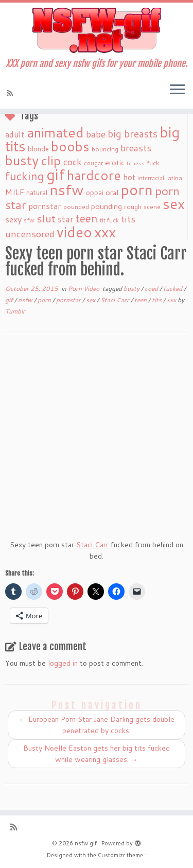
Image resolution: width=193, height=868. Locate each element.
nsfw (26, 300)
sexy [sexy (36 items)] (13, 219)
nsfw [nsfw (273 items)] (67, 189)
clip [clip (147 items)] (51, 160)
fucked (173, 289)
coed (152, 289)
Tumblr (15, 311)
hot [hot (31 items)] (129, 177)
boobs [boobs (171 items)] (70, 146)
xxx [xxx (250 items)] (105, 232)
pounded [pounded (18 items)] (76, 207)
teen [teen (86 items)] (87, 218)
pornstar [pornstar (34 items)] (45, 206)
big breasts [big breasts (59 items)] (133, 134)
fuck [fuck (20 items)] (153, 163)
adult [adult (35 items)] (15, 134)
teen (141, 300)
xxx (172, 300)
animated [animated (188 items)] (55, 132)
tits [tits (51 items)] (128, 219)
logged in (63, 663)
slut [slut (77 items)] (46, 218)
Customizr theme (120, 855)
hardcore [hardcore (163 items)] (94, 175)
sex (91, 300)
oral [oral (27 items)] (112, 192)
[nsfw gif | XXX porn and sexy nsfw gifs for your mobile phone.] (97, 30)
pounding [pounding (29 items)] (107, 206)
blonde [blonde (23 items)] (38, 149)
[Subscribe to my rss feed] (11, 93)
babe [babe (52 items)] (96, 134)
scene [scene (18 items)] (152, 207)
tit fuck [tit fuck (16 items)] (109, 220)
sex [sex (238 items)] (174, 204)
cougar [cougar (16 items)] (93, 163)
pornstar (69, 300)
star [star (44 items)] (66, 219)
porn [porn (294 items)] (137, 189)
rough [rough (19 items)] (133, 207)
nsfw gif (86, 843)
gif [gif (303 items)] (56, 174)
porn (45, 300)
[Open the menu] (178, 90)
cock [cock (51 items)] (73, 162)
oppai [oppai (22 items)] (95, 193)
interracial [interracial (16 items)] (151, 178)
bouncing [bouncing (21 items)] (105, 149)
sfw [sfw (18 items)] (29, 220)
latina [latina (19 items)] (174, 178)
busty (132, 289)
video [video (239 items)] (74, 232)
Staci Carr (116, 300)
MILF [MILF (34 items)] (15, 192)
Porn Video (84, 289)
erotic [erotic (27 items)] (115, 162)
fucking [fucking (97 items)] (25, 176)
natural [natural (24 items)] (37, 192)
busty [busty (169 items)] (22, 160)
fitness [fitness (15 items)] (136, 163)
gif (10, 300)
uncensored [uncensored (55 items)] (30, 234)
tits (157, 300)
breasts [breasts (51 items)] (136, 148)
